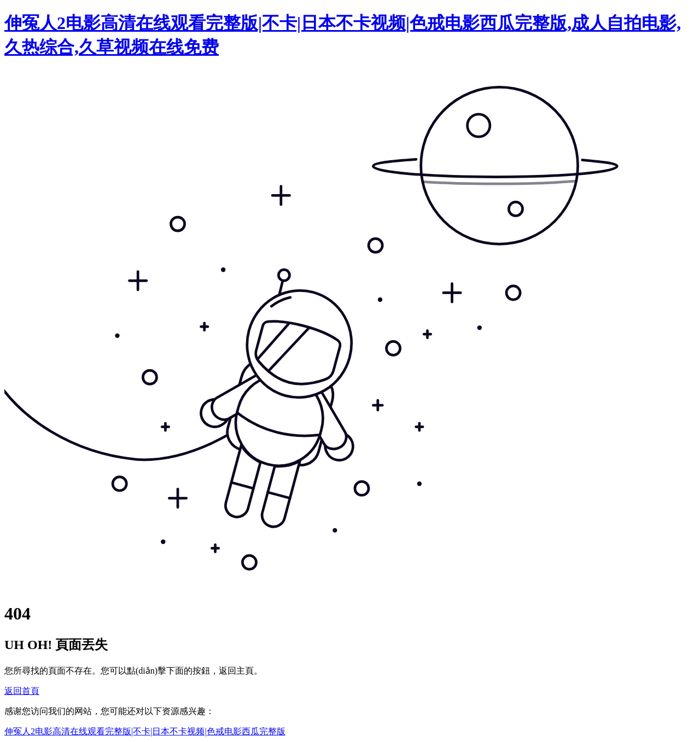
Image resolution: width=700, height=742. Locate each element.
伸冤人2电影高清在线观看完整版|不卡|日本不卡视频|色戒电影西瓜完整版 (145, 731)
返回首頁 (22, 691)
